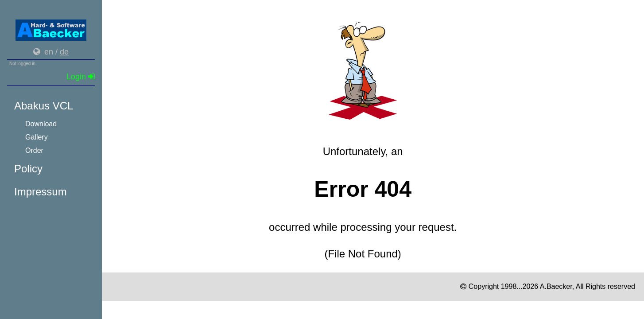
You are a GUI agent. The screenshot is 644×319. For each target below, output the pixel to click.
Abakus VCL (44, 106)
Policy (28, 169)
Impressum (41, 192)
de (64, 52)
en (49, 52)
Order (34, 150)
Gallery (37, 137)
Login (81, 77)
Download (41, 124)
